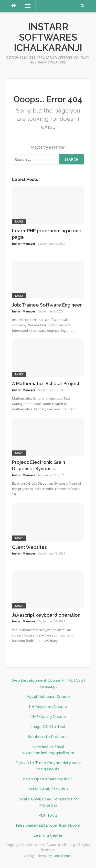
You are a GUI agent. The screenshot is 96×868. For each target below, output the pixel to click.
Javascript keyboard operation (46, 615)
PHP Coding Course (48, 717)
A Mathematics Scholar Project (46, 384)
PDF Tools (48, 815)
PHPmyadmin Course (48, 707)
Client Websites (29, 547)
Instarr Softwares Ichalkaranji (48, 37)
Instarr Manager (24, 243)
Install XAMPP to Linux (48, 789)
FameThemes (62, 856)
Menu (26, 6)
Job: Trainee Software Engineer (47, 305)
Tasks (19, 221)
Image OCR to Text (48, 727)
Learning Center (48, 835)
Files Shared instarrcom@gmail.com (48, 825)
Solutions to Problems (48, 737)
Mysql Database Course (48, 697)
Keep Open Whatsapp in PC (48, 779)
